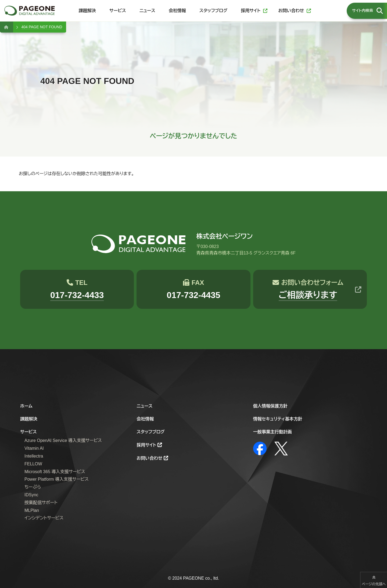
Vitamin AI (34, 448)
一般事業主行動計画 (273, 432)
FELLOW (33, 464)
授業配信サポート (41, 503)
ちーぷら (33, 487)
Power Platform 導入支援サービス (57, 479)
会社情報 (145, 419)
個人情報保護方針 (270, 406)
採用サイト (146, 445)
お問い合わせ (149, 458)
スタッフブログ (150, 432)
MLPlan (32, 510)
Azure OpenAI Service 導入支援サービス (63, 440)
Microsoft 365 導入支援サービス (55, 472)
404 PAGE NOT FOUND (42, 27)
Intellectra (34, 456)
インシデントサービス (44, 518)
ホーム (26, 406)
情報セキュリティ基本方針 (278, 419)
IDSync (31, 495)
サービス (28, 432)
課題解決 (29, 419)
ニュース (144, 406)
